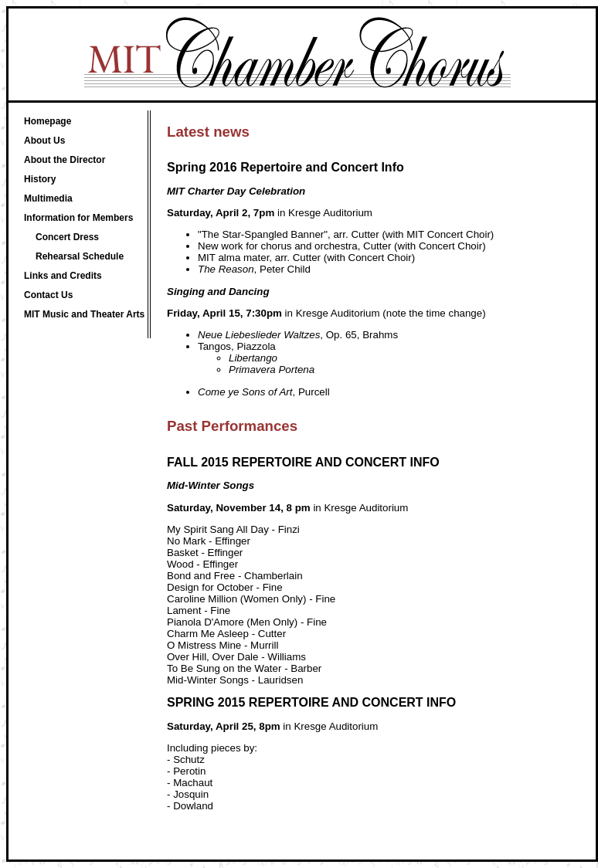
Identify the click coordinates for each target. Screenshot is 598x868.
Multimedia (48, 198)
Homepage (48, 121)
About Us (44, 141)
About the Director (65, 160)
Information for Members (78, 218)
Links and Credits (63, 276)
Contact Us (48, 295)
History (40, 179)
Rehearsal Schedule (80, 256)
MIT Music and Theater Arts (84, 314)
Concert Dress (67, 237)
